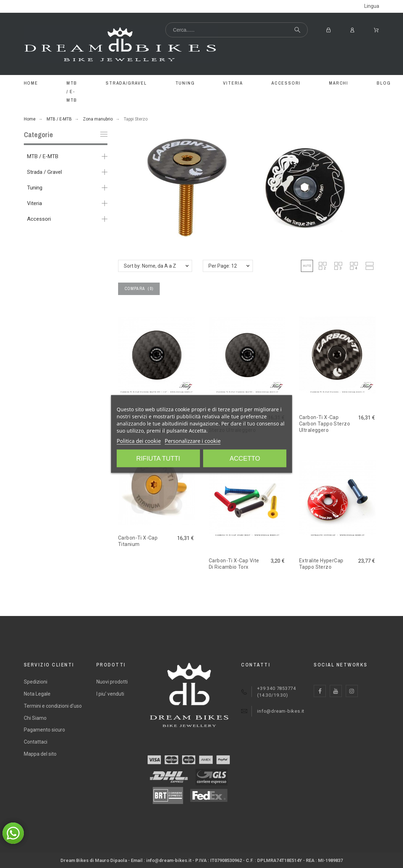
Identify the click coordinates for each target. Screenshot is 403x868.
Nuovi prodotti (112, 682)
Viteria (35, 203)
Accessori (39, 219)
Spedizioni (36, 682)
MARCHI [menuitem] (339, 83)
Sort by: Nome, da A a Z (150, 266)
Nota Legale (37, 694)
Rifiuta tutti (158, 459)
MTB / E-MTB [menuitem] (72, 92)
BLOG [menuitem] (384, 83)
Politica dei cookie (139, 441)
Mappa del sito (40, 754)
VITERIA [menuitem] (233, 83)
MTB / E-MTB (43, 156)
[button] (307, 266)
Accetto (245, 459)
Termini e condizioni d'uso (53, 706)
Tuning (35, 188)
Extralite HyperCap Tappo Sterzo (321, 564)
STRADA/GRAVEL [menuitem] (126, 83)
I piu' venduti (110, 694)
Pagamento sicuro (44, 730)
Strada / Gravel (44, 172)
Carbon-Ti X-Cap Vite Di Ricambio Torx (234, 564)
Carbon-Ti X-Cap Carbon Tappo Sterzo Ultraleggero (325, 424)
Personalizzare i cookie (193, 441)
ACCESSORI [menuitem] (286, 83)
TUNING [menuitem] (185, 83)
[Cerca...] (237, 30)
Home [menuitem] (31, 83)
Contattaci (36, 742)
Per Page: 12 (223, 266)
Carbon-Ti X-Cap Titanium (138, 541)
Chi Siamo (35, 718)
